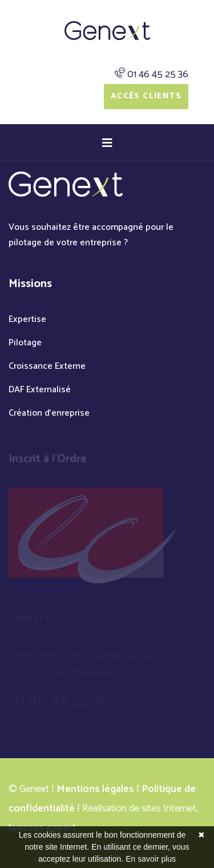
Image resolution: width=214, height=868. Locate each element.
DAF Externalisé (40, 390)
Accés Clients (146, 96)
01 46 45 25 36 (158, 74)
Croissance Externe (47, 366)
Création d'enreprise (49, 413)
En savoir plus (151, 859)
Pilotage (25, 343)
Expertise (27, 319)
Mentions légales (95, 789)
